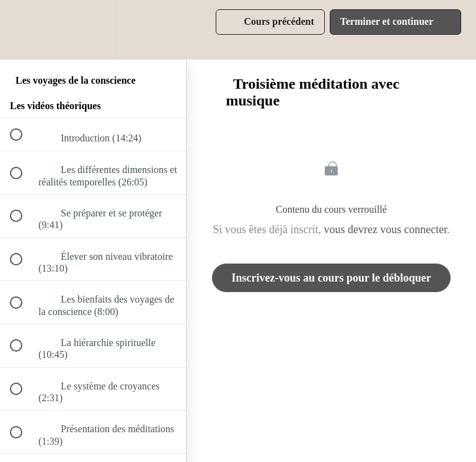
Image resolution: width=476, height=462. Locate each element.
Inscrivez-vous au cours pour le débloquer (331, 278)
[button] (23, 29)
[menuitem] (93, 29)
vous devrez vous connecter (386, 229)
